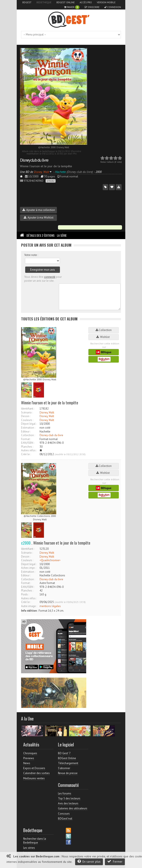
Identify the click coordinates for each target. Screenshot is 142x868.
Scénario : (27, 412)
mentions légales (50, 606)
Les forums (65, 793)
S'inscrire (92, 7)
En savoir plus (89, 861)
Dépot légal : (29, 424)
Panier (72, 7)
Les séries (29, 848)
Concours (64, 814)
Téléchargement (68, 763)
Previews (29, 758)
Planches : (27, 447)
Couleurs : (27, 420)
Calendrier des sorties (36, 773)
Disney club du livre (34, 160)
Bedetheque (44, 2)
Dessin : (26, 416)
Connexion (113, 7)
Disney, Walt (47, 412)
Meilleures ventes (34, 778)
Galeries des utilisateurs (73, 808)
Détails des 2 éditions (40, 235)
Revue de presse (68, 773)
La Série (62, 235)
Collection (104, 330)
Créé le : (26, 454)
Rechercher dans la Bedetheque (35, 841)
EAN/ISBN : (28, 443)
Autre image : (29, 606)
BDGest (27, 2)
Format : (26, 439)
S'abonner (64, 768)
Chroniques (30, 753)
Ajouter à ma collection (39, 210)
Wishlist (104, 337)
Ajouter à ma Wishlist (39, 218)
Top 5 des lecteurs (69, 798)
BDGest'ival (65, 819)
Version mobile (106, 2)
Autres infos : (29, 450)
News (27, 763)
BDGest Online (66, 2)
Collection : (28, 435)
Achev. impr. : (29, 568)
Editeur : (26, 432)
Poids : (25, 594)
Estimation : (28, 428)
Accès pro (86, 2)
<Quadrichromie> (50, 560)
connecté (50, 277)
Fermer (115, 861)
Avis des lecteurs (68, 803)
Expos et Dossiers (34, 768)
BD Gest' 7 (64, 753)
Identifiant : (28, 409)
